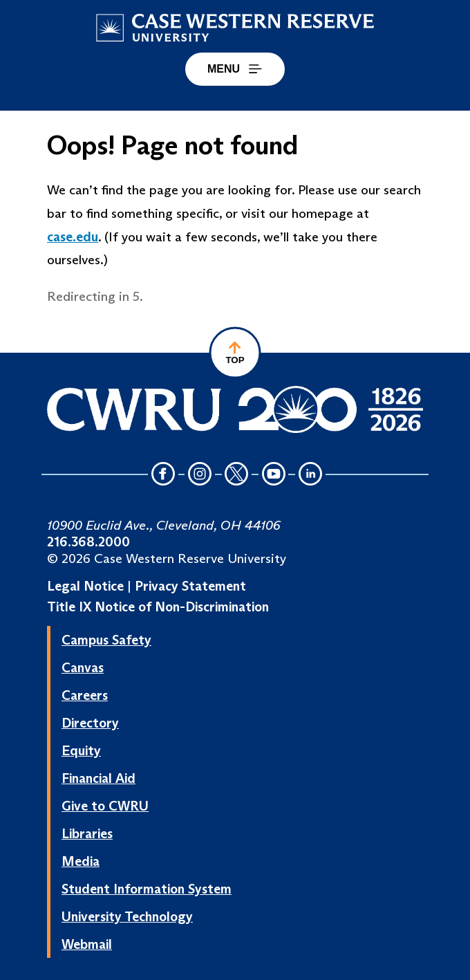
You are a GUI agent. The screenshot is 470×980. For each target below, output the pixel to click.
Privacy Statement (190, 586)
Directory (90, 723)
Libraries (87, 833)
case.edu (73, 237)
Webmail (87, 944)
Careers (85, 695)
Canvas (83, 667)
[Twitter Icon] (237, 475)
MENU (235, 69)
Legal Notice (85, 586)
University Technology (127, 916)
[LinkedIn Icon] (310, 475)
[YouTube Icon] (274, 475)
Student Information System (147, 889)
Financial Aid (98, 778)
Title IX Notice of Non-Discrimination (158, 607)
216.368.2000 (88, 542)
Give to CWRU (105, 806)
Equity (81, 750)
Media (81, 861)
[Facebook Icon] (163, 475)
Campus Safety (106, 640)
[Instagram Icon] (200, 475)
